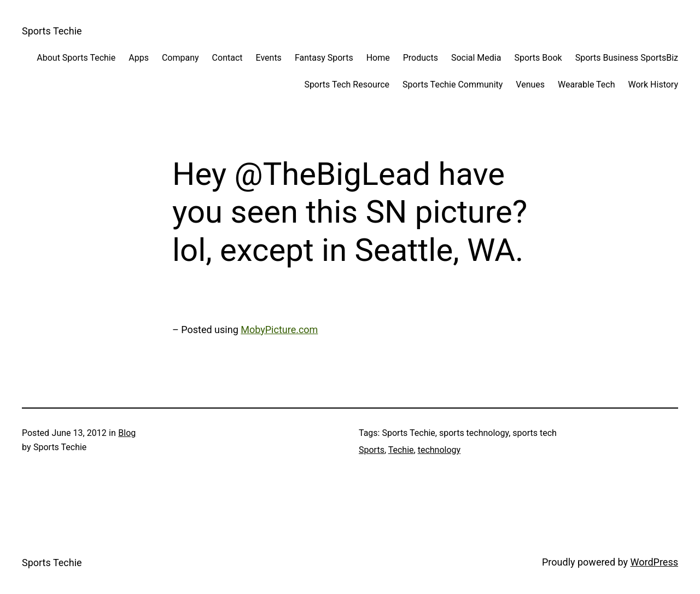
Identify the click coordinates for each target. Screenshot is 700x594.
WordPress (654, 562)
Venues (530, 85)
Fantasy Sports (324, 58)
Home (378, 58)
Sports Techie (52, 31)
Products (421, 58)
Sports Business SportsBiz (627, 58)
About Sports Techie (76, 58)
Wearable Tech (586, 85)
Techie (401, 450)
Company (180, 58)
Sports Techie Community (453, 85)
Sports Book (538, 58)
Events (269, 58)
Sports (372, 450)
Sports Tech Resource (347, 85)
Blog (127, 433)
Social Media (476, 58)
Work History (653, 85)
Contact (227, 58)
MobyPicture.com (279, 330)
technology (439, 450)
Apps (139, 58)
